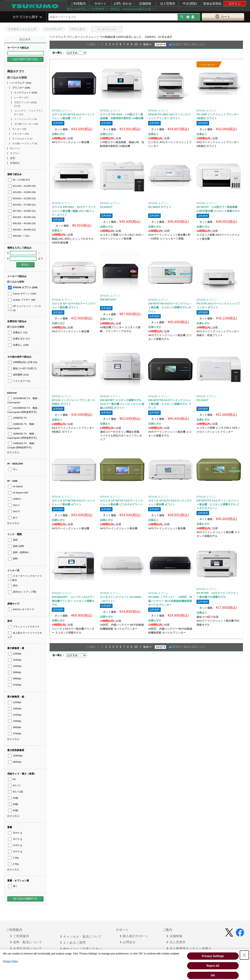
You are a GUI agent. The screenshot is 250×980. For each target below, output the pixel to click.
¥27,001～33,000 (22, 211)
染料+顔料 (16, 546)
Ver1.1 (14, 505)
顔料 (13, 559)
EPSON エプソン (23, 287)
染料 (13, 540)
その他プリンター (26, 124)
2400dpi (15, 666)
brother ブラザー (22, 300)
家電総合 (15, 163)
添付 (13, 586)
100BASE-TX (17, 418)
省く (13, 886)
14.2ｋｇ (15, 851)
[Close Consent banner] (244, 955)
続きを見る (13, 452)
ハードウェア (53, 29)
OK (213, 975)
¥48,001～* (19, 236)
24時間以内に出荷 (23, 362)
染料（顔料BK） (19, 552)
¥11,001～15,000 (22, 186)
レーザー (21, 98)
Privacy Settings (213, 956)
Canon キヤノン (22, 294)
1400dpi (15, 709)
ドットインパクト (26, 119)
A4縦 (13, 804)
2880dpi (15, 672)
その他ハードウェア (25, 143)
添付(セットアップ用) (22, 592)
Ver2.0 (14, 511)
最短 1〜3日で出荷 (22, 368)
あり (13, 518)
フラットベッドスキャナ (24, 627)
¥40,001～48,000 (22, 230)
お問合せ (128, 942)
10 (136, 44)
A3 (12, 779)
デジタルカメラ (22, 139)
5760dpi (15, 685)
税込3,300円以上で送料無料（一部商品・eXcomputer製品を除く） (112, 9)
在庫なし (18, 345)
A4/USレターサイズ (21, 609)
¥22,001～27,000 (22, 205)
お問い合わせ (123, 4)
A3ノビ (14, 785)
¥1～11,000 (19, 180)
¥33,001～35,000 (22, 217)
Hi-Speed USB (18, 493)
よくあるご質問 (73, 943)
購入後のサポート (134, 936)
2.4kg (13, 864)
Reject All (213, 966)
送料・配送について (26, 942)
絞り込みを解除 (17, 77)
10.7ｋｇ (15, 839)
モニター (19, 129)
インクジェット (107, 29)
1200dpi (15, 654)
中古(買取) (190, 4)
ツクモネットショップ (22, 29)
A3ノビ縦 (16, 792)
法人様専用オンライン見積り (189, 948)
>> (150, 44)
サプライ (15, 153)
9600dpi (15, 762)
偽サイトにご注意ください (81, 949)
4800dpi (15, 679)
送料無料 (18, 375)
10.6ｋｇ (15, 833)
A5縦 (13, 810)
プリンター (78, 29)
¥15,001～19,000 (22, 192)
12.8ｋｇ (15, 845)
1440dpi (15, 660)
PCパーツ (16, 149)
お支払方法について (26, 948)
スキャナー (21, 134)
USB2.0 (15, 499)
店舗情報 (145, 4)
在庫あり (18, 332)
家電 (13, 158)
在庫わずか (19, 339)
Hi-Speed (15, 486)
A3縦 (13, 798)
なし (13, 469)
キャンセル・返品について (81, 937)
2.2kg (13, 858)
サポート (100, 4)
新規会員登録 (212, 4)
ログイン (235, 4)
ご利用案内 (78, 4)
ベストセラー (19, 381)
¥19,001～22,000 (22, 198)
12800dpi (15, 756)
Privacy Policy (11, 961)
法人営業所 (168, 4)
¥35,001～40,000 (22, 223)
